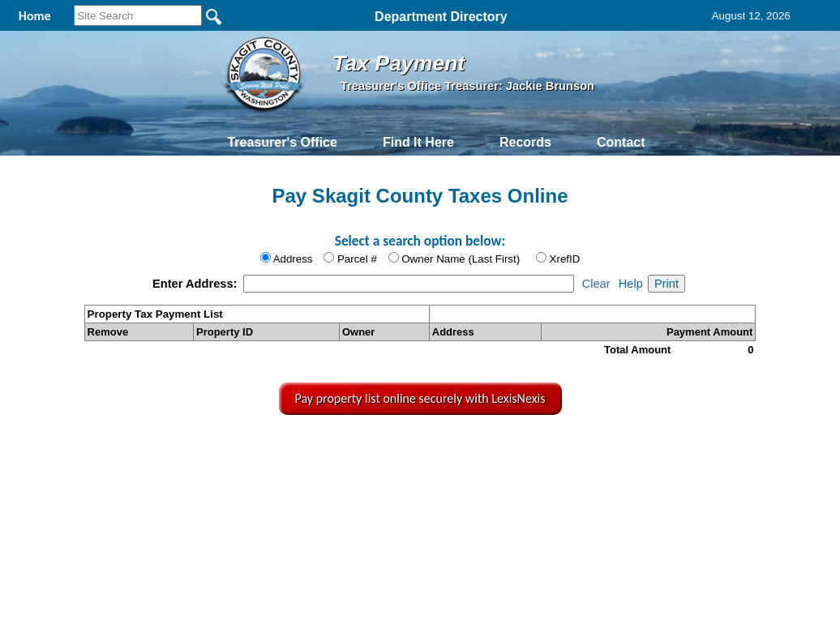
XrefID (565, 259)
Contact (621, 142)
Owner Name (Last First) (461, 259)
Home (267, 451)
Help (631, 284)
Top (155, 451)
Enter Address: (197, 284)
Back (204, 451)
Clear (596, 284)
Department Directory (441, 17)
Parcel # (357, 259)
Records (525, 142)
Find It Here (418, 142)
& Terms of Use (478, 451)
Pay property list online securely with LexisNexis (420, 398)
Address (293, 259)
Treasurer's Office (282, 142)
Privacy (418, 451)
